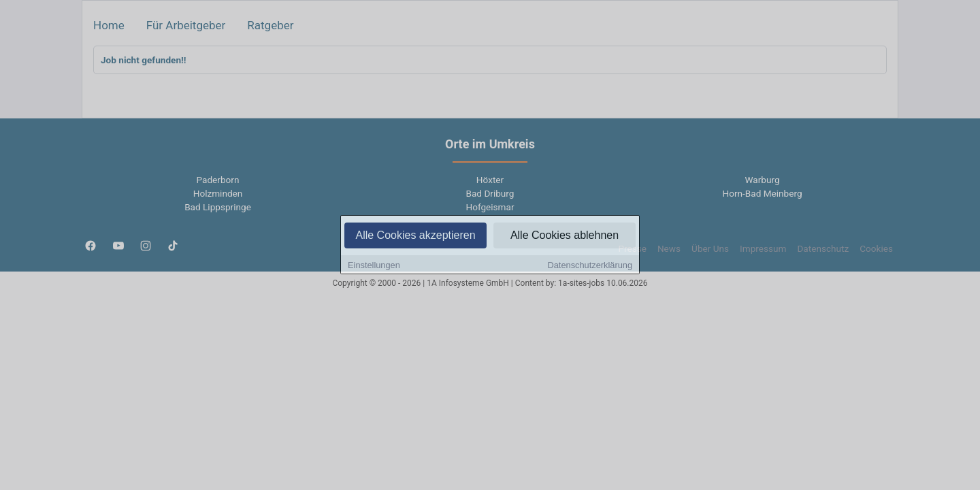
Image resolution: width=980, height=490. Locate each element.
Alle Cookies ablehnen (565, 236)
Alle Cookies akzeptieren (415, 236)
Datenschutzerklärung (590, 266)
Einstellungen (374, 266)
